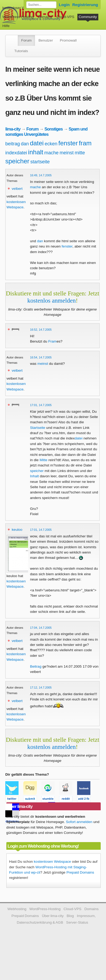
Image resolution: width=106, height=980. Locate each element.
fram (85, 143)
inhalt (36, 152)
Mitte (43, 460)
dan (25, 144)
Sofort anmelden (79, 822)
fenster (68, 143)
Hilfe (6, 26)
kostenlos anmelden (52, 300)
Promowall (68, 40)
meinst (67, 153)
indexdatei (16, 153)
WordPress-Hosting (18, 17)
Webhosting (17, 909)
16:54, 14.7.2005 (41, 357)
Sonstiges (54, 129)
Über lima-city (53, 916)
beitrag (13, 144)
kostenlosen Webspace (52, 862)
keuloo (17, 530)
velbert (17, 189)
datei (37, 143)
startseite (40, 162)
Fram (52, 341)
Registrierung (85, 5)
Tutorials (21, 51)
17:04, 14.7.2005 (41, 628)
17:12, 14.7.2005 (41, 687)
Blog (70, 916)
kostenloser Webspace (21, 8)
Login (64, 5)
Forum (26, 40)
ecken (51, 144)
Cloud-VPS (65, 17)
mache (51, 153)
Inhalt (34, 476)
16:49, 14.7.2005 (41, 175)
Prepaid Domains (80, 872)
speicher (17, 161)
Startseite (37, 428)
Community (88, 17)
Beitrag (36, 666)
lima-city (13, 129)
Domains (45, 17)
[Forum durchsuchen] (41, 5)
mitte (80, 153)
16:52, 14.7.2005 (41, 330)
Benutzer (46, 40)
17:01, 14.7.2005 (41, 405)
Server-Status (77, 922)
